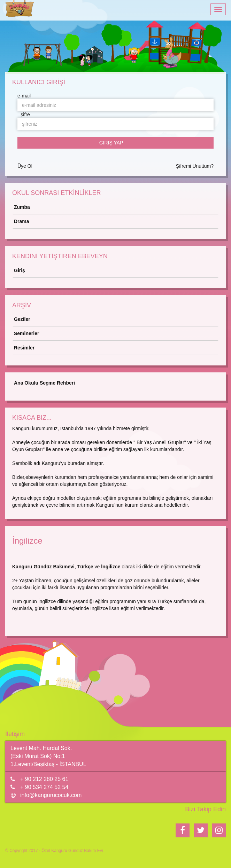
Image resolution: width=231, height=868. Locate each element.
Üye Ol (25, 166)
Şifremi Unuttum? (195, 166)
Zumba (22, 207)
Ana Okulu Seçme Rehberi (44, 383)
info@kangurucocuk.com (51, 795)
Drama (22, 221)
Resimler (24, 348)
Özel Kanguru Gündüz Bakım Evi (72, 851)
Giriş (20, 270)
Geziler (22, 319)
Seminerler (26, 333)
